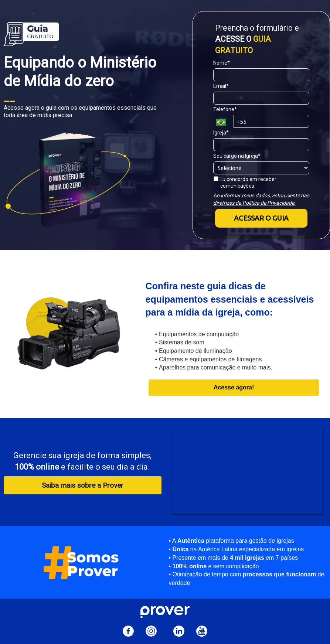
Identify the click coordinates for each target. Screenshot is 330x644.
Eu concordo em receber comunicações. (245, 183)
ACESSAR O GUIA (261, 218)
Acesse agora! (234, 387)
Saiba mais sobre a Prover (83, 485)
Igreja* (221, 133)
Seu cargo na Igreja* (237, 156)
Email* (221, 86)
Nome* (222, 63)
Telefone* (225, 109)
